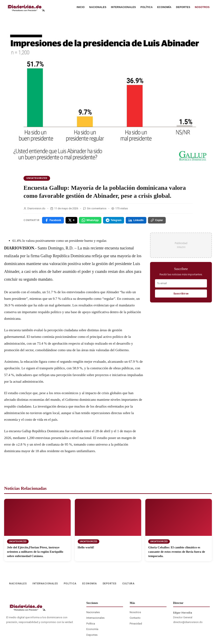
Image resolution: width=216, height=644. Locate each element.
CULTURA (128, 584)
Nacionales (93, 612)
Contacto (135, 618)
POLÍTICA (147, 7)
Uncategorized (37, 178)
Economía (92, 629)
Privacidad (136, 624)
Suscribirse (181, 294)
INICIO (81, 7)
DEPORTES (183, 7)
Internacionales (95, 618)
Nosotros (135, 612)
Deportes (92, 635)
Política (91, 624)
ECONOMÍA (164, 7)
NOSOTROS (202, 7)
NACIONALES (98, 7)
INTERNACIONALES (123, 7)
